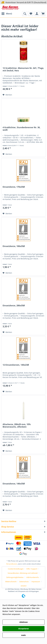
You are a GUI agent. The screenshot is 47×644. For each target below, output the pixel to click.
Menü (7, 13)
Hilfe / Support (32, 569)
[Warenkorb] (43, 14)
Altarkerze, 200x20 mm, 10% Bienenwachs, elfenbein (17, 426)
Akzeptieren (24, 629)
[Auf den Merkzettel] (7, 95)
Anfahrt (24, 586)
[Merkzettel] (31, 14)
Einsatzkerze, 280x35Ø (14, 306)
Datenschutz (24, 582)
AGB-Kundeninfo (33, 577)
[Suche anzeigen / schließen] (25, 14)
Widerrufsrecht (11, 582)
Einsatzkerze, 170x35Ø (14, 187)
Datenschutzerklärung (30, 614)
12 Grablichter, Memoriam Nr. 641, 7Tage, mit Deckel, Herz (23, 69)
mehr (23, 635)
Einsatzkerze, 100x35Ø (14, 246)
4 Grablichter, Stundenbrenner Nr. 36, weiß (21, 129)
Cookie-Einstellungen (16, 569)
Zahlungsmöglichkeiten (15, 577)
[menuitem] (7, 14)
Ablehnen (24, 622)
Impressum (36, 582)
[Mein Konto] (37, 14)
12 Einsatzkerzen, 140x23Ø (16, 365)
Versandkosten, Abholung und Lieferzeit (23, 573)
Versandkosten (12, 564)
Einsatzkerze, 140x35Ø (14, 484)
